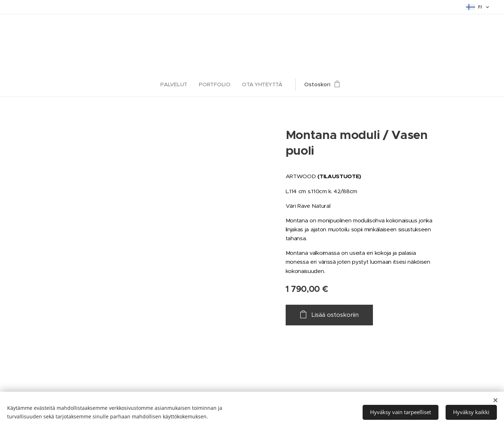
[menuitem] (176, 84)
